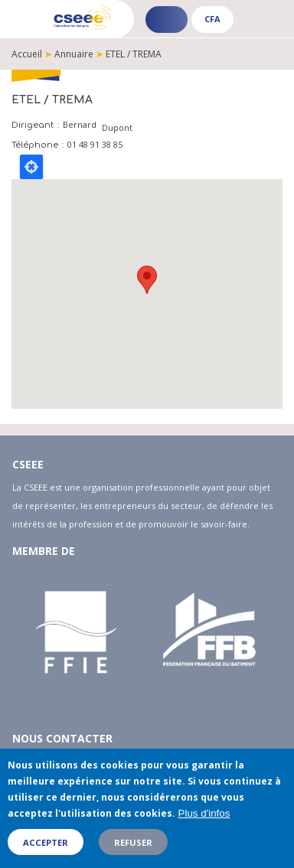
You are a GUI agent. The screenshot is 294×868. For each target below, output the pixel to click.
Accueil (27, 54)
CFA (212, 19)
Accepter (46, 842)
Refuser (133, 842)
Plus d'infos (204, 813)
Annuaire (74, 54)
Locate (31, 167)
